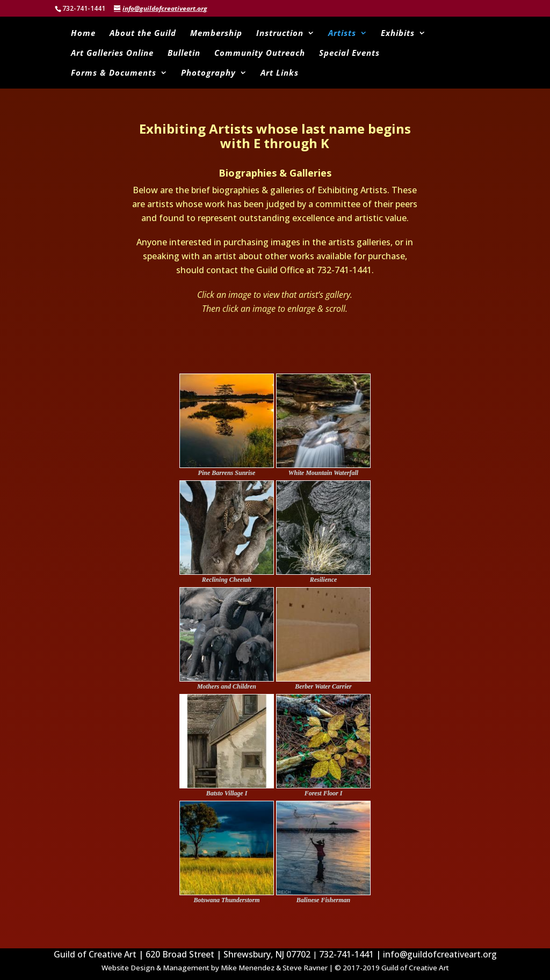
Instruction (280, 34)
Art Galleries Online (112, 53)
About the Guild (143, 34)
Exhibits (398, 34)
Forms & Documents (114, 73)
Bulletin (184, 53)
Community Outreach (260, 53)
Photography (208, 73)
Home (83, 34)
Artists (342, 34)
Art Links (280, 73)
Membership (216, 34)
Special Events (349, 53)
